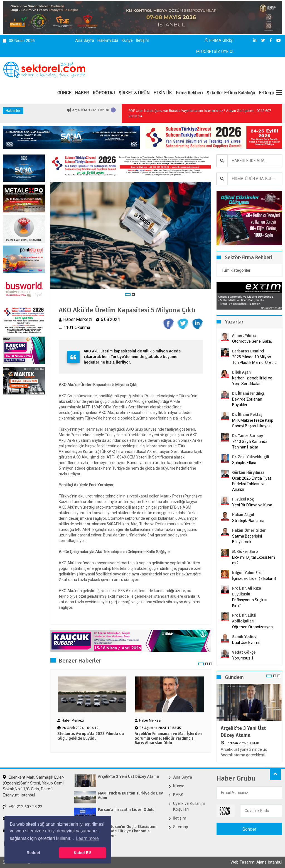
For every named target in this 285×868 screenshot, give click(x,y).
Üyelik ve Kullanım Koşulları (189, 806)
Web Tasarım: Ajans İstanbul (256, 862)
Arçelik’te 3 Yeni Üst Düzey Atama (108, 110)
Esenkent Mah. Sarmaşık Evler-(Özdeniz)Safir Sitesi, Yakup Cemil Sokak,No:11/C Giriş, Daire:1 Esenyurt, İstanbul (34, 786)
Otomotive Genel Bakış (252, 341)
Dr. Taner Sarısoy (248, 436)
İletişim (143, 40)
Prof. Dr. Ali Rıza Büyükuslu (247, 591)
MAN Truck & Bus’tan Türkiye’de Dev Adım (130, 796)
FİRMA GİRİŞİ (219, 40)
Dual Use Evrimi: (246, 643)
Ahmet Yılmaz (244, 336)
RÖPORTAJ (104, 93)
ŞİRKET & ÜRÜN (134, 93)
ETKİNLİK (163, 93)
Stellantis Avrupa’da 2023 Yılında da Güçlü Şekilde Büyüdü (91, 736)
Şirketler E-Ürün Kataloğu (231, 93)
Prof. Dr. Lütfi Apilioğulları (244, 618)
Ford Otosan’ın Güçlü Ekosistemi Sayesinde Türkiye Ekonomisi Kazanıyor (128, 832)
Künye (127, 40)
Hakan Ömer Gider (249, 530)
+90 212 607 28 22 (23, 807)
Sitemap (181, 827)
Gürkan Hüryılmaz (248, 473)
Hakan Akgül (243, 515)
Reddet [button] (33, 853)
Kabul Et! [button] (83, 853)
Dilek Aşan (241, 372)
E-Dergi (266, 93)
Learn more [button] (87, 838)
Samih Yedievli (245, 637)
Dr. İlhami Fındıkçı (248, 393)
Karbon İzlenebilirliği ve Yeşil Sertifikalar (252, 381)
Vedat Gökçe (244, 652)
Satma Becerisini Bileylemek (247, 539)
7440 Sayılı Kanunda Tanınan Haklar (250, 444)
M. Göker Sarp (245, 552)
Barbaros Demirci (248, 351)
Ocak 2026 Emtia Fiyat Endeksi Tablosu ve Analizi (252, 484)
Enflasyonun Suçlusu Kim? (250, 603)
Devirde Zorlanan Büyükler (247, 402)
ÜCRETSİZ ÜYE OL (216, 52)
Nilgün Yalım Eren (248, 573)
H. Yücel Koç (243, 499)
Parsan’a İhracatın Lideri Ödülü (126, 810)
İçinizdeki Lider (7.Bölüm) (254, 578)
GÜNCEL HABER (73, 93)
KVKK (178, 795)
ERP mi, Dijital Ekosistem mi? (254, 560)
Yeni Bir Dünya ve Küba (252, 505)
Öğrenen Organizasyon (252, 627)
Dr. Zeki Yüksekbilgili (251, 457)
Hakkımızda (108, 40)
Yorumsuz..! (243, 658)
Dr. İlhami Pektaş (247, 415)
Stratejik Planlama (248, 521)
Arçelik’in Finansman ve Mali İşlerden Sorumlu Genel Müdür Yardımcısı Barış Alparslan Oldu (168, 739)
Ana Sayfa (85, 40)
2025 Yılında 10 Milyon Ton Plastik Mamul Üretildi (255, 360)
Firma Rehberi (189, 93)
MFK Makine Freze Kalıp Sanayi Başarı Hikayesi (253, 423)
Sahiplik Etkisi (244, 463)
